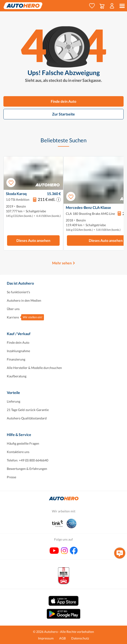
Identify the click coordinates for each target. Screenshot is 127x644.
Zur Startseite (63, 114)
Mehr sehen (62, 263)
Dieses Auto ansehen (33, 240)
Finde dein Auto (63, 101)
